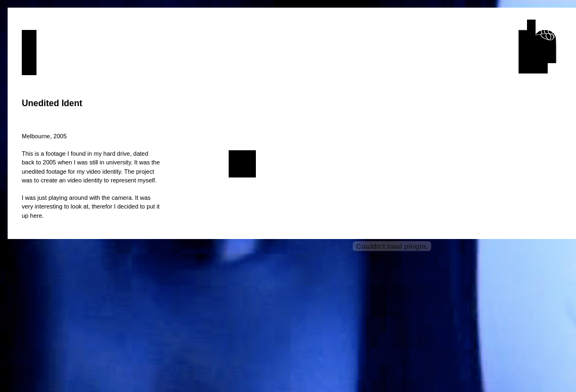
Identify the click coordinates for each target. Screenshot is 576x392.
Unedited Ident (52, 103)
